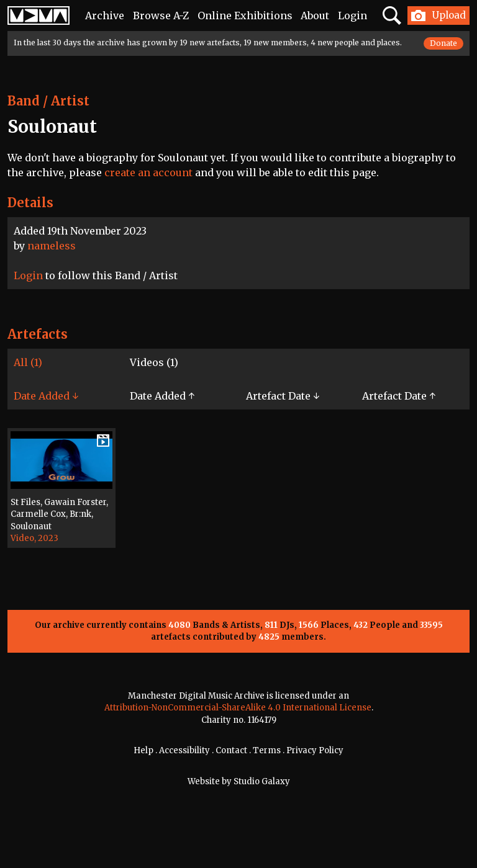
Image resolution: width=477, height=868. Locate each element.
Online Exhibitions (245, 16)
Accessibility (184, 750)
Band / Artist (48, 101)
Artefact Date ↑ (399, 396)
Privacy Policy (315, 750)
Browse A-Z (161, 16)
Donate (443, 43)
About (315, 16)
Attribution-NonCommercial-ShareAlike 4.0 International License (238, 708)
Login (352, 16)
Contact (231, 750)
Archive (105, 16)
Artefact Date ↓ (283, 396)
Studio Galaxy (262, 781)
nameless (52, 246)
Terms (267, 750)
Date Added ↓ (46, 396)
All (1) (28, 362)
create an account (148, 172)
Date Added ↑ (162, 396)
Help (143, 750)
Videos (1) (154, 362)
